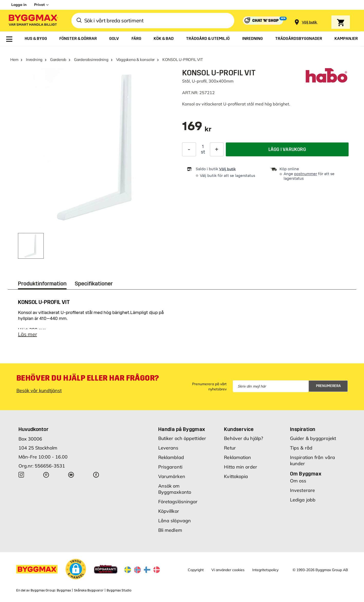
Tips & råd (301, 448)
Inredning (34, 60)
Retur (230, 448)
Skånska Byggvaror (89, 590)
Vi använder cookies (228, 570)
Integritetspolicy (265, 570)
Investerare (302, 490)
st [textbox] (203, 152)
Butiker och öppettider (182, 438)
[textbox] (197, 129)
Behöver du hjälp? (244, 438)
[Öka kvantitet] (217, 149)
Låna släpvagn (175, 521)
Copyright (196, 570)
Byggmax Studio (119, 590)
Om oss (298, 481)
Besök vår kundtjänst (39, 390)
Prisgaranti (170, 467)
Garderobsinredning (91, 60)
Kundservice (239, 429)
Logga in (19, 5)
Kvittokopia (236, 476)
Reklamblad (171, 457)
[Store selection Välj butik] (309, 22)
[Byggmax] (33, 21)
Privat (39, 5)
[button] (76, 569)
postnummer (306, 174)
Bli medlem (170, 530)
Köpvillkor (169, 511)
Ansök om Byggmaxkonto (175, 489)
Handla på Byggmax (182, 429)
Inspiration (303, 429)
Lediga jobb (303, 500)
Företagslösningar (178, 502)
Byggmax (64, 590)
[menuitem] (9, 39)
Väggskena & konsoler (136, 60)
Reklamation (237, 457)
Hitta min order (241, 467)
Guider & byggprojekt (313, 438)
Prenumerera (328, 386)
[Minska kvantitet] (189, 149)
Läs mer (27, 334)
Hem (14, 60)
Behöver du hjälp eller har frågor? (88, 378)
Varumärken (172, 476)
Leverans (168, 448)
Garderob (58, 60)
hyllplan (26, 318)
